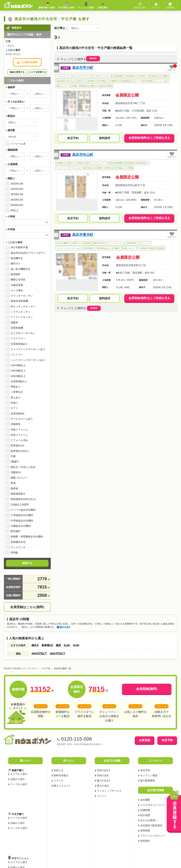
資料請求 (93, 58)
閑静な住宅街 (18, 280)
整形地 (14, 488)
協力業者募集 (147, 781)
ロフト (14, 408)
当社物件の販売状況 (151, 825)
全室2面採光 (17, 414)
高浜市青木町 (82, 235)
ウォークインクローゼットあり (28, 349)
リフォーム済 (18, 144)
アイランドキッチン (22, 317)
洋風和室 (16, 424)
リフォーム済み (19, 440)
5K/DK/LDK (17, 205)
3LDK (67, 645)
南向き (35, 645)
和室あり (16, 387)
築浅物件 (16, 274)
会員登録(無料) (147, 689)
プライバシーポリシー (152, 836)
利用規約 (145, 841)
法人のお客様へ (149, 820)
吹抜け (14, 403)
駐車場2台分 (17, 445)
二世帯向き (17, 392)
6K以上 (15, 210)
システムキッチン (21, 312)
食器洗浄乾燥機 (19, 301)
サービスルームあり (22, 419)
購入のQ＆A (103, 781)
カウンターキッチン (22, 296)
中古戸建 (46, 668)
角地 (13, 483)
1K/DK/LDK (17, 184)
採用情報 (145, 831)
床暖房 (14, 322)
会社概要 (145, 800)
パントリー (17, 354)
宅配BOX (16, 472)
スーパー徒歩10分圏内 (23, 510)
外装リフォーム (19, 435)
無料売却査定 (61, 775)
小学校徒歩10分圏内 (22, 515)
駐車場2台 (47, 645)
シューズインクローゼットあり (28, 360)
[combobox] (27, 222)
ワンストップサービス (109, 791)
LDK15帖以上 (18, 365)
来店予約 (73, 138)
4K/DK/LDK (17, 200)
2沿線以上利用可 (20, 505)
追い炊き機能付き (21, 269)
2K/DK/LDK (17, 189)
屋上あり (16, 397)
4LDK (76, 645)
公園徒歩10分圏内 (21, 526)
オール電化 (17, 290)
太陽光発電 (17, 285)
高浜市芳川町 (82, 68)
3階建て (15, 462)
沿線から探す (17, 779)
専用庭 (14, 553)
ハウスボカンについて (152, 805)
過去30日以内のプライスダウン (28, 253)
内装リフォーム (19, 430)
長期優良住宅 (18, 542)
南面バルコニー (19, 478)
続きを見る (64, 627)
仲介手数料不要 (19, 247)
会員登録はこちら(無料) (27, 607)
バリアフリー (18, 338)
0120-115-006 (77, 739)
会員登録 (145, 740)
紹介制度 (145, 815)
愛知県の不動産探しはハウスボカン (21, 668)
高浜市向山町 (82, 155)
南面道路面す (18, 494)
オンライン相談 (149, 775)
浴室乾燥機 (17, 328)
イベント (102, 796)
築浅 (58, 645)
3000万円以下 (39, 653)
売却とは (58, 770)
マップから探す (19, 784)
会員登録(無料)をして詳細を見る (149, 138)
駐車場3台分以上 (20, 451)
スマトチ (58, 781)
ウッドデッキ (18, 547)
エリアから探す (19, 774)
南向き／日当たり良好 (23, 467)
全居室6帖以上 (19, 381)
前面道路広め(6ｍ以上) (23, 499)
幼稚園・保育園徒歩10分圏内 (27, 536)
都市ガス (16, 263)
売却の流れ (103, 775)
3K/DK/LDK (17, 194)
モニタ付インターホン (23, 333)
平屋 (13, 456)
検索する (27, 563)
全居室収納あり (19, 344)
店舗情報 (145, 810)
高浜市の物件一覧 (63, 668)
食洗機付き (17, 258)
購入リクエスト (62, 786)
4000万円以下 (57, 653)
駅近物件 (16, 531)
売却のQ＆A (103, 770)
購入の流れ (103, 786)
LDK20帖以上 (18, 376)
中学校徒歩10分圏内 (22, 521)
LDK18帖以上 (18, 371)
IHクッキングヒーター (23, 306)
